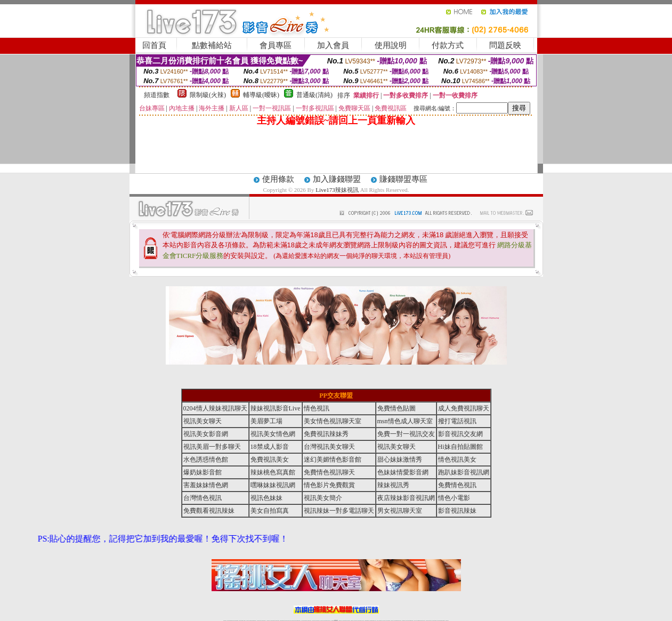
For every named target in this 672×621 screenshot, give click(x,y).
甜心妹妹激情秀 (400, 459)
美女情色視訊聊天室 (333, 421)
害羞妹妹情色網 (206, 485)
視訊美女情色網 (273, 434)
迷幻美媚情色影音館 (333, 459)
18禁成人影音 (270, 447)
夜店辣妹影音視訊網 (406, 498)
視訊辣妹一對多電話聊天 (339, 511)
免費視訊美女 (270, 459)
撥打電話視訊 (457, 421)
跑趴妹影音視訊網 (464, 472)
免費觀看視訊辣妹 (209, 511)
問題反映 (505, 45)
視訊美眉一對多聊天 (212, 447)
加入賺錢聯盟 (337, 179)
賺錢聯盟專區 (403, 179)
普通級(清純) (314, 95)
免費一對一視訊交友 (406, 434)
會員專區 (276, 45)
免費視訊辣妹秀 (326, 434)
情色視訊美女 (457, 459)
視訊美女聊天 (203, 421)
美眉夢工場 (266, 421)
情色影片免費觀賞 (329, 485)
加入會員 (333, 45)
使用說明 (391, 45)
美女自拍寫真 (270, 511)
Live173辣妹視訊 (337, 190)
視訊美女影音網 (206, 434)
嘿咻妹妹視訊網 (273, 485)
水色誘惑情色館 (206, 459)
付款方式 (448, 45)
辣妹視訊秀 (393, 485)
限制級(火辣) (208, 95)
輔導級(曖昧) (261, 95)
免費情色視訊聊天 (329, 472)
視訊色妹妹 (266, 498)
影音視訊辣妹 (457, 511)
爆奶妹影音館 (203, 472)
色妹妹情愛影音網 (403, 472)
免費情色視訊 (457, 485)
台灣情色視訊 (203, 498)
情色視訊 (317, 408)
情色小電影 (454, 498)
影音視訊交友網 (460, 434)
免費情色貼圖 (396, 408)
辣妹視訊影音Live (276, 408)
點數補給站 (212, 45)
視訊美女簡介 (323, 498)
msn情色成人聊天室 (405, 421)
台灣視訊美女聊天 (329, 447)
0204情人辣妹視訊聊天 (215, 408)
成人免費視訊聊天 (464, 408)
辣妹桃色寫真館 (273, 472)
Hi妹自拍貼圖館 (460, 447)
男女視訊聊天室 (400, 511)
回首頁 (154, 45)
